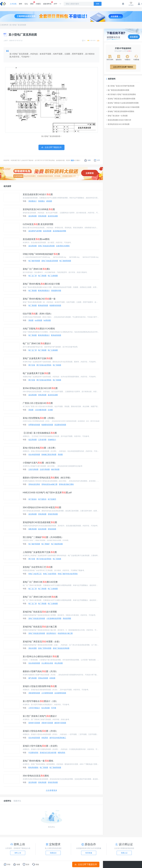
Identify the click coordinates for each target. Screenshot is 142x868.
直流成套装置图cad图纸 (36, 239)
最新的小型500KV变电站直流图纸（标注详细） (47, 478)
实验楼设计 (52, 440)
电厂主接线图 (53, 276)
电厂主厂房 (33, 276)
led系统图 (47, 320)
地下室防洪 (42, 499)
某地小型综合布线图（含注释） (40, 448)
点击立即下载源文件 (86, 864)
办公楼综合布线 (47, 663)
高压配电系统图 (60, 425)
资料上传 (18, 853)
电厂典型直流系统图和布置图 (118, 90)
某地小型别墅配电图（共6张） (39, 418)
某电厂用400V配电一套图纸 (38, 761)
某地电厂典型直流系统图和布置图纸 (120, 111)
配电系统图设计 (44, 291)
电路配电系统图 (55, 305)
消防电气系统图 (47, 723)
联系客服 (89, 853)
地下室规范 (52, 499)
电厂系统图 (42, 276)
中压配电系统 (33, 753)
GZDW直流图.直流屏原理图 (38, 224)
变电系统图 (42, 216)
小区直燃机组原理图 (54, 618)
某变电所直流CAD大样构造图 (39, 209)
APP (55, 4)
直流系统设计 (51, 633)
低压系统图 (33, 440)
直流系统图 (33, 216)
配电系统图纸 (33, 767)
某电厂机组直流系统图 (46, 246)
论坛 (26, 4)
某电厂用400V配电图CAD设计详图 (41, 284)
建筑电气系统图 (60, 723)
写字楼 (54, 708)
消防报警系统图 (34, 693)
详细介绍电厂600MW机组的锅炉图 (41, 254)
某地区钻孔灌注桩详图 (48, 753)
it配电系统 (61, 753)
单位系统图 (59, 663)
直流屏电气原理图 (35, 231)
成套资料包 (47, 3)
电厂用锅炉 (46, 544)
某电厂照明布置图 (45, 648)
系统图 (31, 320)
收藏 (87, 160)
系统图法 (41, 201)
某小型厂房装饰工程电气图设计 (40, 716)
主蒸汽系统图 (33, 469)
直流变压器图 (53, 216)
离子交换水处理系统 (44, 365)
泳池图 (50, 410)
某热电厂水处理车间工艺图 (38, 567)
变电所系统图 (53, 514)
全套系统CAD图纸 (63, 246)
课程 (32, 3)
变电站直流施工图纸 (66, 484)
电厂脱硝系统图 (65, 261)
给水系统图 (46, 708)
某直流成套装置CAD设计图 (38, 194)
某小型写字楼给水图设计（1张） (40, 701)
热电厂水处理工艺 (35, 574)
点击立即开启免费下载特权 (123, 67)
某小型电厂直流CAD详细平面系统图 (120, 86)
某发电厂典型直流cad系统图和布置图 (121, 99)
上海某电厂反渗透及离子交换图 (40, 552)
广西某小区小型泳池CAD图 (38, 403)
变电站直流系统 (34, 484)
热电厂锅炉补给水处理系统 (68, 574)
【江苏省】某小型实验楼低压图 (40, 433)
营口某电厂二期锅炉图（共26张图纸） (43, 537)
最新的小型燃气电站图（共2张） (40, 671)
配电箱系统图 (43, 305)
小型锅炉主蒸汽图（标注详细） (40, 463)
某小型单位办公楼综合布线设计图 (41, 657)
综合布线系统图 (34, 454)
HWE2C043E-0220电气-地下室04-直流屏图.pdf (47, 493)
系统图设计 (33, 201)
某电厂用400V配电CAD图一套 (39, 299)
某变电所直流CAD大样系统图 (118, 124)
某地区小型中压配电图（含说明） (41, 746)
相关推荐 (7, 186)
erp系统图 (38, 320)
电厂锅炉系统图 (34, 261)
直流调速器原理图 (59, 231)
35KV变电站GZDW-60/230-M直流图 (42, 507)
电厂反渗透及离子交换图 (37, 373)
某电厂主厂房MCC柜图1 (36, 269)
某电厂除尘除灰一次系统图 (117, 116)
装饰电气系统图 (34, 723)
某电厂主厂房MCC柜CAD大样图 (40, 597)
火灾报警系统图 (47, 693)
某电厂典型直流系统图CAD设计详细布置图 (123, 107)
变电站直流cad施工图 (49, 484)
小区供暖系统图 (41, 410)
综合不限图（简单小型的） (38, 314)
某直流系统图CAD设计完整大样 (119, 120)
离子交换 (32, 365)
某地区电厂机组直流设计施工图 (40, 627)
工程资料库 (4, 25)
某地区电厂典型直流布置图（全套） (42, 642)
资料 (20, 4)
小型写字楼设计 (34, 708)
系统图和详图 (56, 291)
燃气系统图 (33, 678)
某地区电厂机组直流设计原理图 (40, 612)
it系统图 (49, 201)
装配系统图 (33, 529)
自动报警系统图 (60, 693)
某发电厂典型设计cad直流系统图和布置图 (123, 103)
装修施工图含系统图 (49, 454)
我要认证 (124, 853)
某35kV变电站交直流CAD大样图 (40, 388)
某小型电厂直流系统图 (18, 25)
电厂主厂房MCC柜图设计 (37, 344)
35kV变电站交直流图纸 (36, 776)
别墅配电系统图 (34, 425)
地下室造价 (33, 499)
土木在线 (13, 4)
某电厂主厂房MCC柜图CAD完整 (40, 582)
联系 (72, 160)
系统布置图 (33, 648)
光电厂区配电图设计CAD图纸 (39, 329)
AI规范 (38, 4)
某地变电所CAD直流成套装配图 (40, 522)
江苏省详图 (42, 440)
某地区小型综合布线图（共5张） (40, 731)
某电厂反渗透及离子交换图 (38, 358)
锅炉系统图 (55, 469)
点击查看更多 (51, 790)
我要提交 (53, 853)
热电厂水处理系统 (50, 574)
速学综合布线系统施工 (58, 738)
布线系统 (45, 738)
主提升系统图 (45, 469)
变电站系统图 (43, 678)
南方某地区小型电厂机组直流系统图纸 (121, 94)
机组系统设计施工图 (65, 633)
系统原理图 (67, 618)
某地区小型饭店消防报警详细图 (40, 686)
